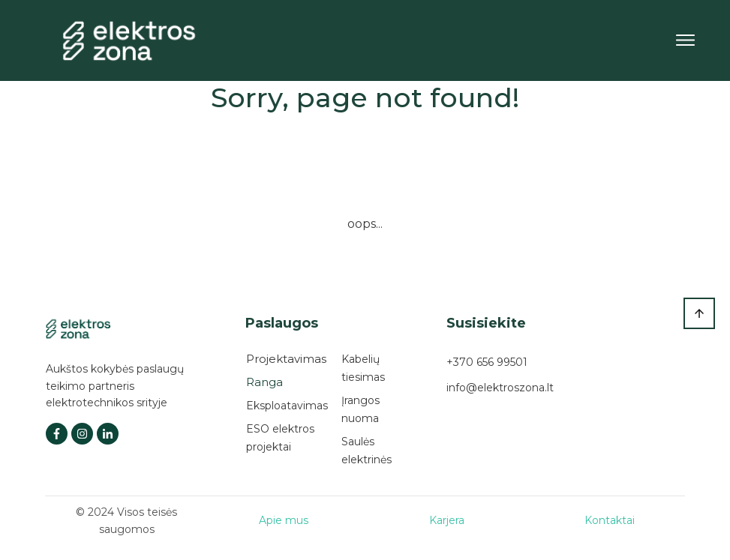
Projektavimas (286, 359)
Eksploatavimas (287, 406)
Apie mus (284, 520)
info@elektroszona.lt (500, 388)
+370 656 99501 (487, 362)
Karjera (447, 520)
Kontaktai (610, 520)
